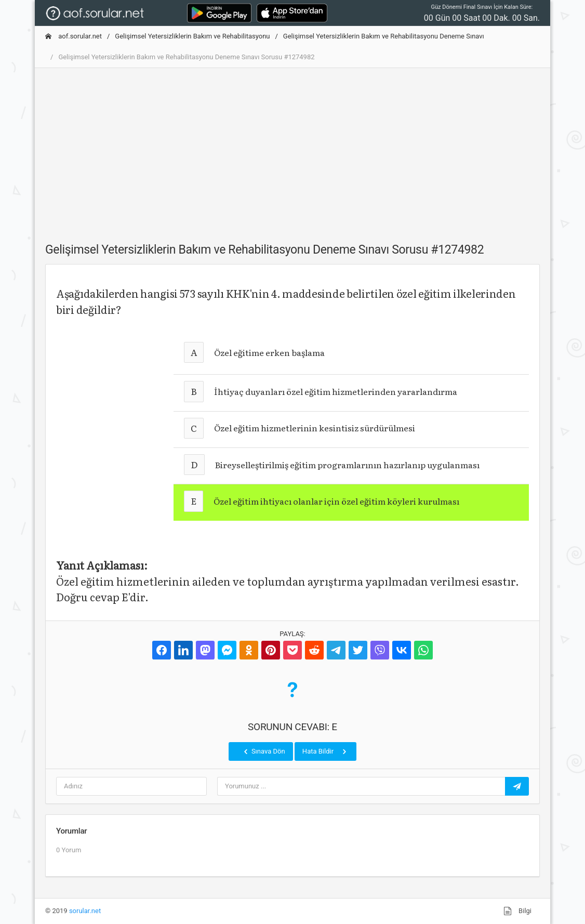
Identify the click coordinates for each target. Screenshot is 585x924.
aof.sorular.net (74, 36)
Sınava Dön (263, 751)
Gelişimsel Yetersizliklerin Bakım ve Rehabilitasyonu (192, 36)
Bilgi (517, 911)
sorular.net (85, 911)
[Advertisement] (293, 149)
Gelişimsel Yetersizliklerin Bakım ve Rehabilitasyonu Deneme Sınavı (384, 36)
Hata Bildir (325, 751)
